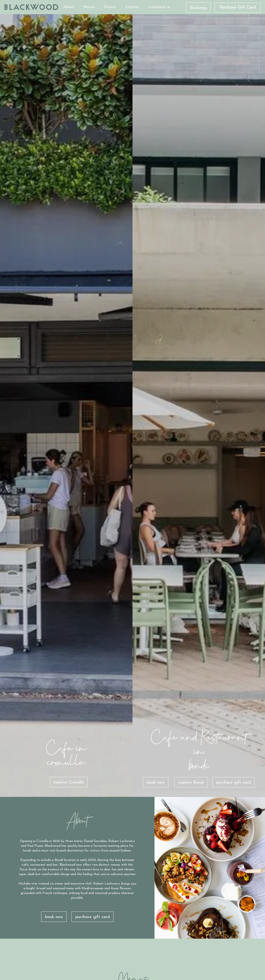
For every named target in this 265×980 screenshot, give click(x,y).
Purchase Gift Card (238, 7)
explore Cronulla (69, 782)
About (69, 7)
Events (110, 7)
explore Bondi (191, 783)
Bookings (199, 8)
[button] (160, 7)
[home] (31, 7)
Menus (89, 7)
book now (156, 783)
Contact (132, 7)
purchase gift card (234, 783)
